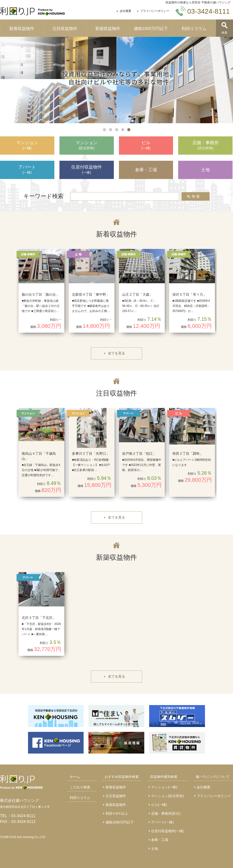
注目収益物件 (65, 29)
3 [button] (117, 130)
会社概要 (126, 11)
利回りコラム (194, 29)
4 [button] (123, 130)
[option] (116, 80)
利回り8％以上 (117, 813)
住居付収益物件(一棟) (168, 831)
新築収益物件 (108, 29)
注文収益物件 (116, 796)
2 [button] (111, 130)
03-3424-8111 (23, 816)
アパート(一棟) (162, 822)
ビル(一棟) (159, 805)
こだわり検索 (80, 787)
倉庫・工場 (160, 840)
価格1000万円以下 (151, 29)
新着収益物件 (22, 29)
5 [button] (129, 130)
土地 (155, 849)
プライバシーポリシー (155, 11)
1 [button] (104, 130)
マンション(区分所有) (168, 796)
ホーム (75, 777)
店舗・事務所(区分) (166, 813)
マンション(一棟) (164, 787)
